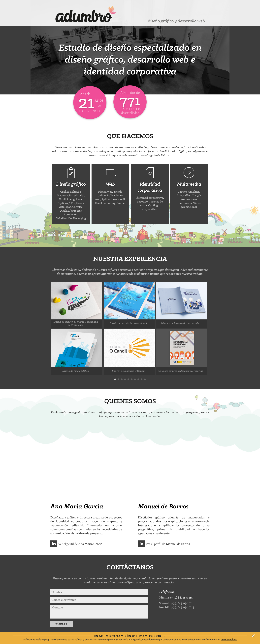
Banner (121, 203)
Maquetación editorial (71, 196)
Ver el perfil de (80, 544)
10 (145, 379)
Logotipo (142, 202)
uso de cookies (229, 640)
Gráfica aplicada (71, 192)
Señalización (64, 218)
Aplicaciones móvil (113, 199)
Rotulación (71, 215)
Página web (105, 192)
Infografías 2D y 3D (189, 196)
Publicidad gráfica (71, 199)
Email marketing (105, 203)
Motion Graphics (189, 192)
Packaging (79, 218)
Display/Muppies (71, 211)
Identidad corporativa (149, 198)
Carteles (77, 207)
